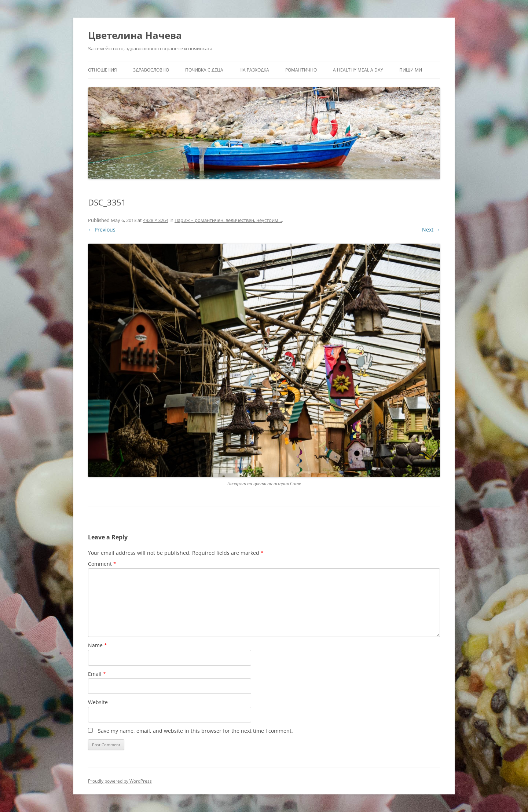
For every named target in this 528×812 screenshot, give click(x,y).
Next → (431, 230)
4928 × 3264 (156, 220)
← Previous (102, 230)
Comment (102, 564)
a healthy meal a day (358, 70)
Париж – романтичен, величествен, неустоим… (228, 220)
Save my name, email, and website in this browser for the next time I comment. (195, 731)
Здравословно (151, 70)
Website (98, 702)
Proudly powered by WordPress (120, 781)
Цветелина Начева (135, 35)
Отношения (102, 70)
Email (97, 674)
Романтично (301, 70)
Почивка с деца (204, 70)
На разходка (254, 70)
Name (98, 645)
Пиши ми (411, 70)
